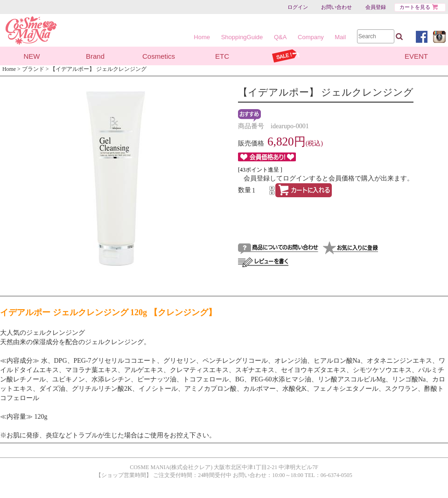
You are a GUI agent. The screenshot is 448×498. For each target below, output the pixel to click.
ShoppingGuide (242, 37)
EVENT (416, 56)
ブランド (33, 69)
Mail (340, 37)
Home (202, 37)
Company (311, 37)
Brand (95, 56)
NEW (32, 56)
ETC (222, 56)
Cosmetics (159, 56)
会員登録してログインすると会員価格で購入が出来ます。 (329, 178)
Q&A (280, 37)
